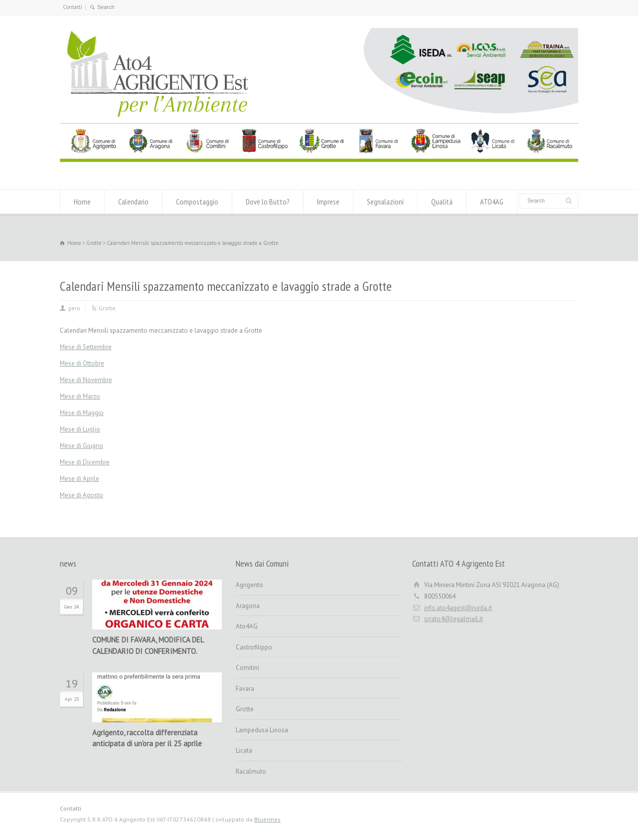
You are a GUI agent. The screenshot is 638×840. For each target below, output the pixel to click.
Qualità (442, 202)
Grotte (107, 308)
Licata (244, 750)
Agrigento (249, 585)
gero (74, 308)
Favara (245, 689)
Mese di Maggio (82, 413)
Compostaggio (197, 202)
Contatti (73, 7)
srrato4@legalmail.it (454, 619)
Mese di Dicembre (85, 462)
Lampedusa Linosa (262, 730)
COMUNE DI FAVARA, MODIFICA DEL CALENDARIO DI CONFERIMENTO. (148, 645)
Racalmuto (251, 771)
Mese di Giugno (81, 446)
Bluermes (267, 819)
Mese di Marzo (80, 396)
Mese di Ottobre (82, 363)
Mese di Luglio (80, 429)
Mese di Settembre (86, 347)
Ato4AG (247, 626)
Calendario (133, 202)
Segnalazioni (385, 202)
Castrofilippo (254, 647)
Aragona (248, 606)
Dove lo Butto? (268, 202)
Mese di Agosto (81, 495)
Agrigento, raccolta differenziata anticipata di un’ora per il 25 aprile (147, 738)
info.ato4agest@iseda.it (458, 608)
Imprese (328, 202)
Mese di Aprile (80, 479)
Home (82, 202)
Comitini (247, 668)
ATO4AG (492, 202)
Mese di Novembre (86, 380)
